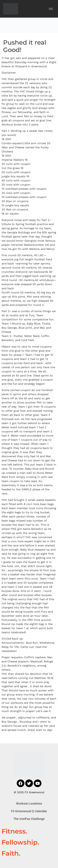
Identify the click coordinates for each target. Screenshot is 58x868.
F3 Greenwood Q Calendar (29, 811)
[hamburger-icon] (51, 9)
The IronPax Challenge (29, 819)
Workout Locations (29, 803)
